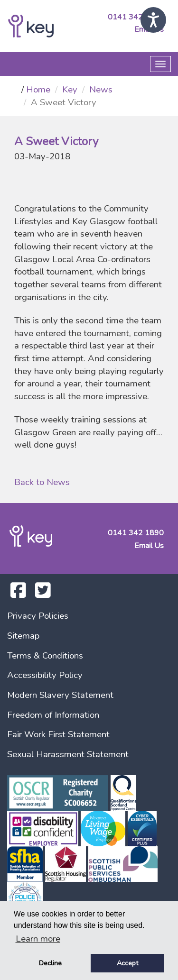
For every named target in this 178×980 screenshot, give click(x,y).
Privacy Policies (38, 616)
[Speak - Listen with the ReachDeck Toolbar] (153, 20)
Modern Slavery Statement (60, 695)
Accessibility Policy (45, 675)
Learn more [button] (38, 939)
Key (70, 90)
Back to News (42, 482)
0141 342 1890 (136, 17)
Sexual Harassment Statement (68, 754)
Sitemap (23, 636)
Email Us (149, 546)
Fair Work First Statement (58, 734)
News (101, 90)
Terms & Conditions (45, 656)
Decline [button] (50, 963)
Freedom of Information (53, 715)
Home (38, 90)
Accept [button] (127, 963)
